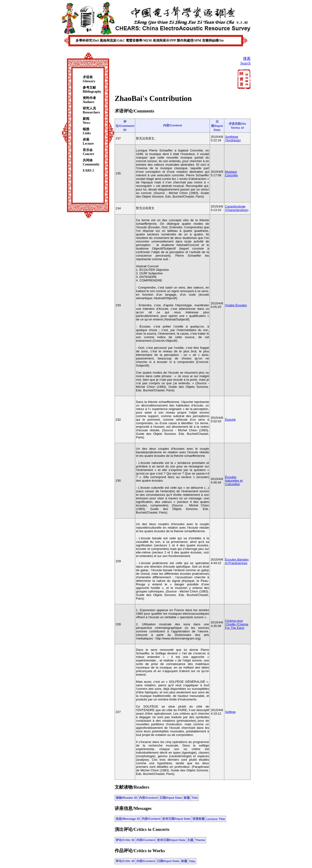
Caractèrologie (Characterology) (237, 208)
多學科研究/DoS (88, 41)
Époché (230, 420)
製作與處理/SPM (189, 41)
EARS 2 (88, 171)
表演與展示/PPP (165, 41)
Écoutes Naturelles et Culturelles (234, 481)
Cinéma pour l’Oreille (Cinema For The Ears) (237, 624)
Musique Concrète (231, 173)
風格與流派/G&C (113, 41)
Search (245, 63)
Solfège (230, 712)
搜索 (247, 58)
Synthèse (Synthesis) (233, 138)
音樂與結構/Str (213, 41)
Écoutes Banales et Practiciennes (237, 561)
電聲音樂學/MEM (139, 41)
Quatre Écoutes (236, 305)
